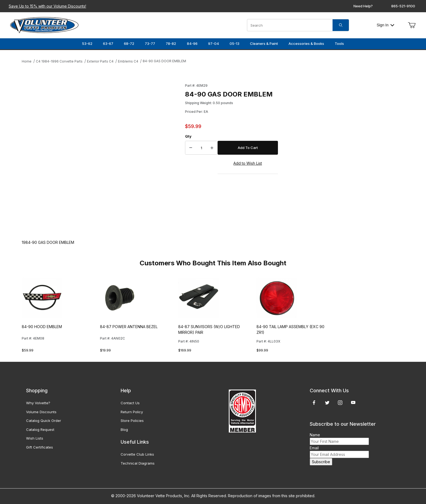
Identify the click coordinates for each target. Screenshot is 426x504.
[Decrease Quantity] (191, 148)
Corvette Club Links (137, 454)
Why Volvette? (38, 403)
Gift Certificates (40, 447)
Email (314, 448)
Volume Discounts (41, 412)
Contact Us (130, 403)
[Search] (341, 25)
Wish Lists (35, 438)
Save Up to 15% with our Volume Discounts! (47, 6)
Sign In (385, 25)
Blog (124, 430)
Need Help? (363, 6)
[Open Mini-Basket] (412, 25)
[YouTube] (353, 403)
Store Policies (132, 421)
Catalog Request (40, 430)
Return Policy (132, 412)
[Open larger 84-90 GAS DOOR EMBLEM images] (102, 156)
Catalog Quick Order (44, 421)
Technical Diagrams (138, 463)
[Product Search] (290, 25)
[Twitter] (327, 403)
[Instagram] (340, 403)
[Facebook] (314, 403)
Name (315, 435)
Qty (188, 136)
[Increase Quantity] (212, 148)
